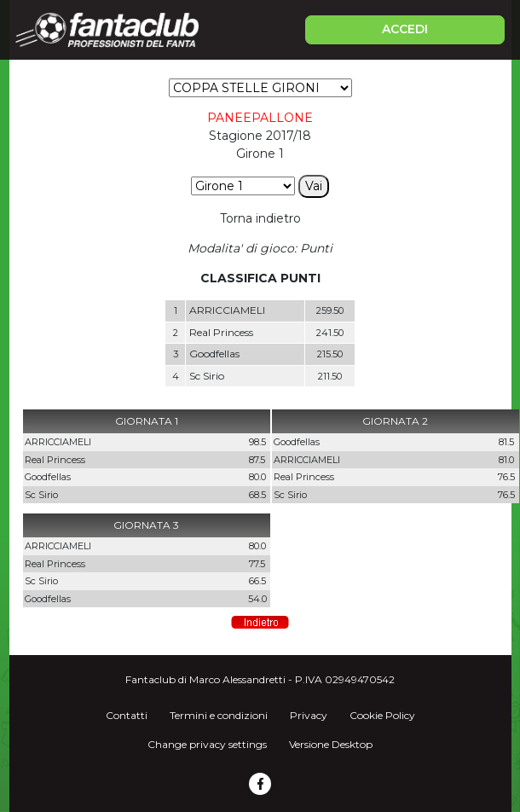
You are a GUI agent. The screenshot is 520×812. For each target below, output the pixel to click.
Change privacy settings (207, 744)
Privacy (309, 715)
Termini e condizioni (219, 715)
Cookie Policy (382, 715)
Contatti (127, 715)
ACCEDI (405, 29)
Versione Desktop (331, 744)
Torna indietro (260, 218)
